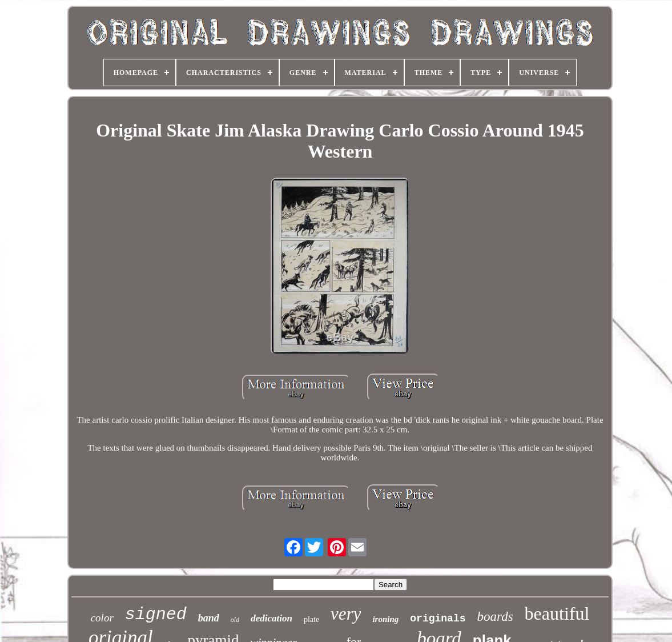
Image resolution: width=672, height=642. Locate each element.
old (235, 620)
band (209, 618)
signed (156, 615)
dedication (271, 618)
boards (495, 617)
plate (311, 619)
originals (438, 619)
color (102, 618)
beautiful (557, 613)
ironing (385, 619)
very (346, 614)
